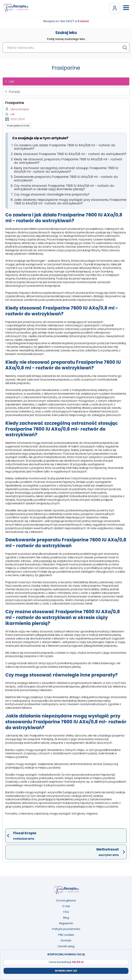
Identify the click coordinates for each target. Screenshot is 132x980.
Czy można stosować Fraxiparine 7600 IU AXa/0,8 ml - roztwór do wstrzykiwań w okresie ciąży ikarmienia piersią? (64, 187)
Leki (11, 81)
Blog (66, 918)
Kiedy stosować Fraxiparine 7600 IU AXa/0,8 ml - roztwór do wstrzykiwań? (70, 154)
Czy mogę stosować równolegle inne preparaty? (52, 194)
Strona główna (66, 901)
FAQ (66, 912)
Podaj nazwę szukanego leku (66, 39)
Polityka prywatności (66, 929)
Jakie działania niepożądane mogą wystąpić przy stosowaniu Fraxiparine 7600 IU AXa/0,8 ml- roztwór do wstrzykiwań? (70, 201)
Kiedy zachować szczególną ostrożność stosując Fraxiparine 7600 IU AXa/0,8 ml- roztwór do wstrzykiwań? (66, 170)
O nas (66, 906)
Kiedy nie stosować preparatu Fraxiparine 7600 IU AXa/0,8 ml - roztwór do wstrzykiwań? (68, 161)
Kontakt (66, 940)
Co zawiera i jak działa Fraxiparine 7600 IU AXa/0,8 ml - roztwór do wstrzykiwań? (65, 147)
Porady (14, 92)
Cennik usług (66, 946)
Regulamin (66, 923)
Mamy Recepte (20, 109)
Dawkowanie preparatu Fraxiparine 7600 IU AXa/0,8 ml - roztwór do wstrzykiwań (66, 179)
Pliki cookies (66, 935)
